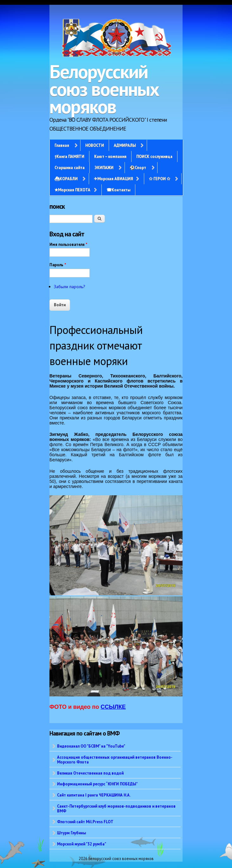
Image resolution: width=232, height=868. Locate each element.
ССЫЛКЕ (113, 707)
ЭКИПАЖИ (104, 167)
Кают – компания (110, 156)
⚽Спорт (138, 167)
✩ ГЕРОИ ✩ (160, 179)
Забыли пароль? (70, 287)
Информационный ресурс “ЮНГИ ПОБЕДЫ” (97, 784)
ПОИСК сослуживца (154, 156)
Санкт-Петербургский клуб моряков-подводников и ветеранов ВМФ (116, 808)
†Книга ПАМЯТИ (69, 156)
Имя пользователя (68, 244)
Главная (62, 145)
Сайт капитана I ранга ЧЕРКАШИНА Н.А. (94, 795)
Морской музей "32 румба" (82, 844)
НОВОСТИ (95, 145)
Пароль (58, 265)
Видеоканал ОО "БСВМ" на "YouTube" (91, 746)
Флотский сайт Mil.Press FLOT (85, 822)
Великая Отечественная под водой (90, 773)
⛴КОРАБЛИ (66, 179)
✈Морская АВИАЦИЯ (113, 179)
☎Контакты (118, 190)
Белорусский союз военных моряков (104, 89)
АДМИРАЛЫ (125, 145)
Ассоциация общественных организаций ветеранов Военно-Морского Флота (115, 759)
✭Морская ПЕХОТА (72, 190)
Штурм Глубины (71, 833)
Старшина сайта (70, 167)
